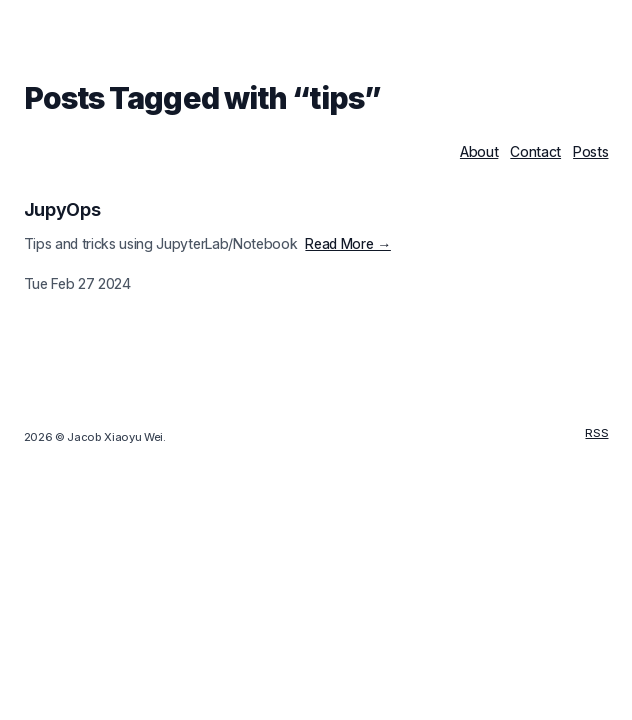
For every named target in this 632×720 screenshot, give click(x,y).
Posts (590, 151)
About (479, 151)
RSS (596, 433)
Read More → (347, 243)
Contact (535, 151)
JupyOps (62, 209)
